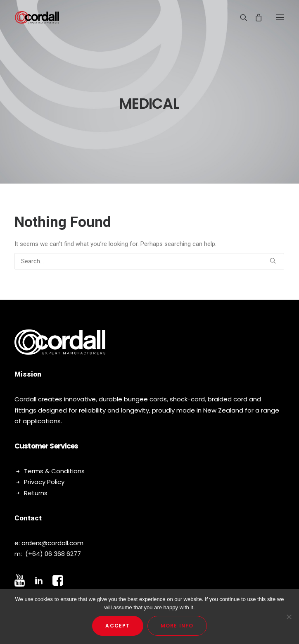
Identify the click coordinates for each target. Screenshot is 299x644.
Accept (117, 626)
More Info (177, 626)
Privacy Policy (44, 482)
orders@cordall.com (52, 543)
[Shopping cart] (255, 17)
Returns (36, 493)
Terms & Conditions (54, 471)
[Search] (240, 17)
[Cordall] (37, 17)
